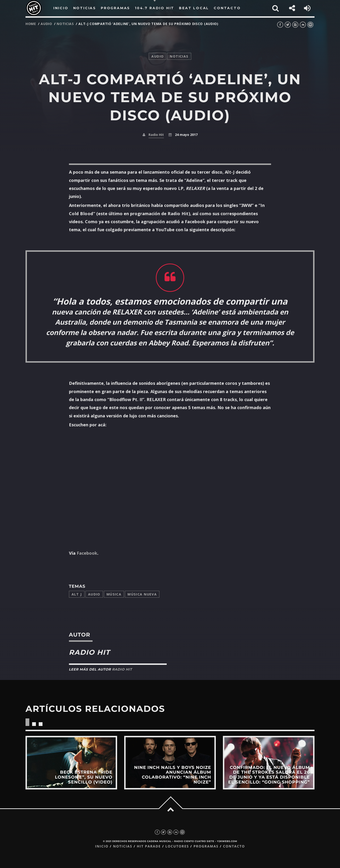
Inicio (102, 846)
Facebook (87, 553)
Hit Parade (149, 846)
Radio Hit (156, 135)
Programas (206, 846)
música (114, 594)
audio (46, 24)
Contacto (234, 846)
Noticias (123, 846)
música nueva (142, 594)
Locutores (177, 846)
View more (71, 763)
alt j (77, 594)
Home (31, 24)
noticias (65, 24)
